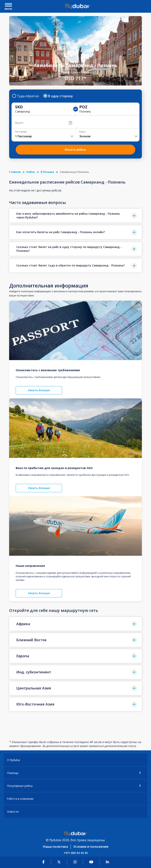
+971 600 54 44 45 (76, 853)
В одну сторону (58, 96)
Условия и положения (91, 847)
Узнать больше (39, 390)
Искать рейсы (75, 149)
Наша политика (55, 847)
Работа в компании (20, 799)
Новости (13, 812)
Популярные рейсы (20, 786)
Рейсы (31, 172)
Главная (15, 172)
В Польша (47, 172)
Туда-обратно (26, 96)
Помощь (13, 773)
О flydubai (13, 760)
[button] (76, 216)
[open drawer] (8, 5)
